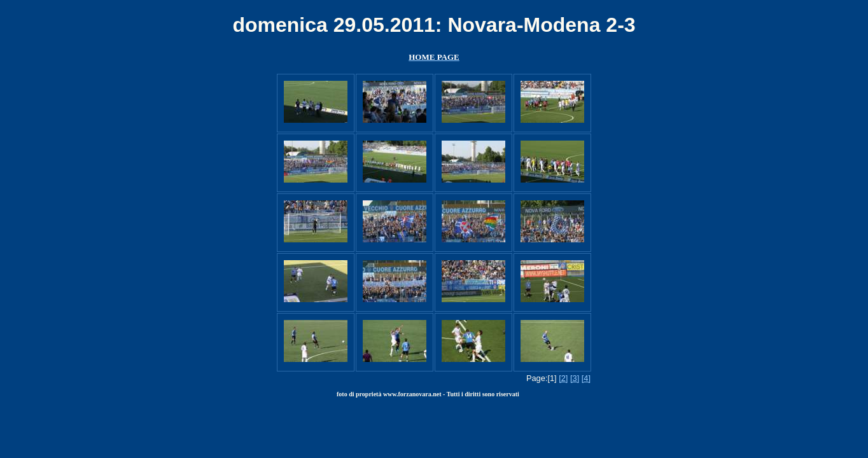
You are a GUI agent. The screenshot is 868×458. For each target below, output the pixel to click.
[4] (586, 378)
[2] (563, 378)
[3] (575, 378)
